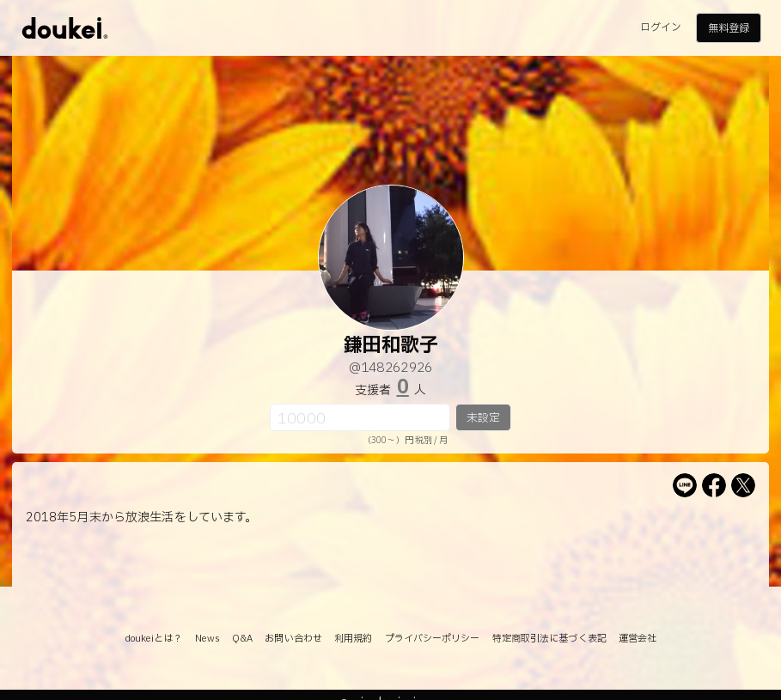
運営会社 (638, 639)
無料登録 (729, 28)
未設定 (483, 418)
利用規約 (353, 639)
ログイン (661, 27)
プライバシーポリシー (433, 639)
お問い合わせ (293, 639)
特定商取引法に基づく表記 (549, 639)
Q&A (242, 639)
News (207, 639)
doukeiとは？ (154, 639)
